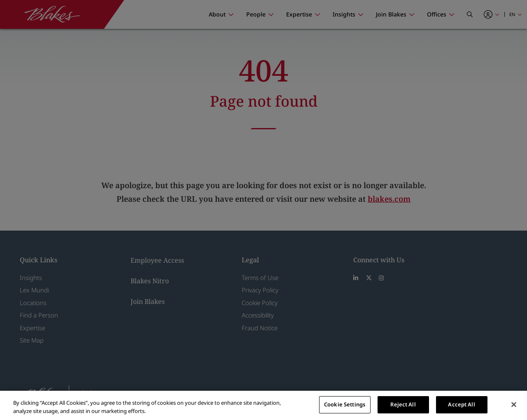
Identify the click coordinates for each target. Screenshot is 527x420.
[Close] (514, 404)
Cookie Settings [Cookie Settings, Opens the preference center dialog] (345, 404)
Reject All (403, 404)
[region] (263, 405)
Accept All (461, 404)
